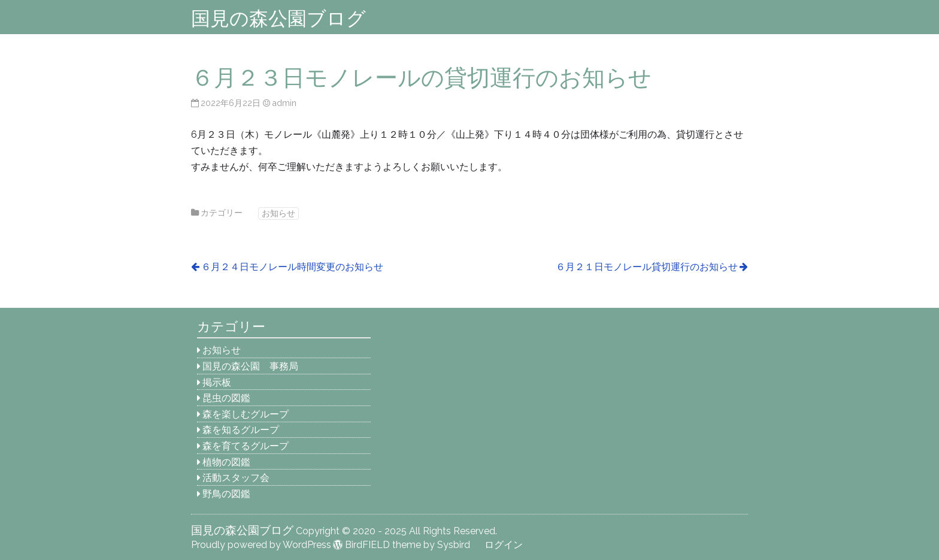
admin (284, 103)
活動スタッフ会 (236, 478)
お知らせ (278, 213)
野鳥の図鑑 (226, 494)
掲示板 (217, 382)
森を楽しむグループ (246, 414)
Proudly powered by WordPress (261, 545)
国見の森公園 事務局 (250, 366)
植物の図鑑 (226, 462)
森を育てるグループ (246, 446)
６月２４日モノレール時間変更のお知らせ (292, 267)
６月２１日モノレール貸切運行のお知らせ (647, 267)
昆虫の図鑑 (226, 398)
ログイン (504, 545)
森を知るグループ (241, 430)
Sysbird (454, 545)
